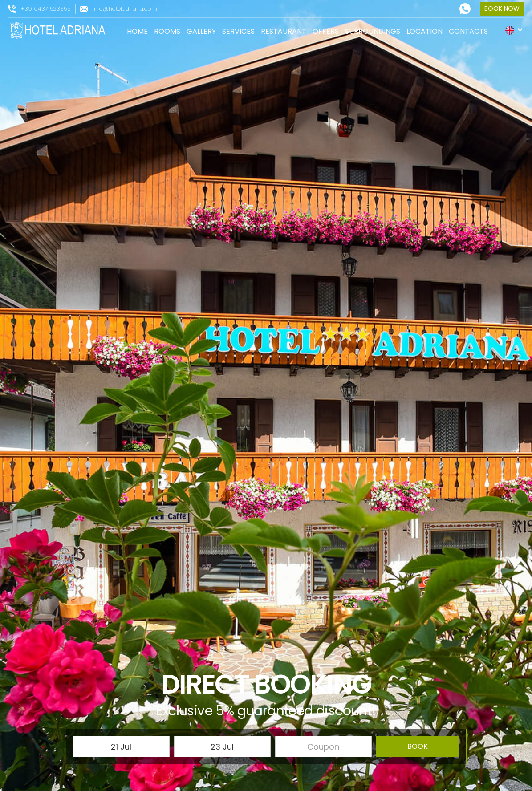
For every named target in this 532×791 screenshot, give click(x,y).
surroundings (373, 31)
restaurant (284, 31)
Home (137, 31)
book (418, 746)
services (238, 31)
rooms (167, 31)
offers (326, 31)
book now (502, 8)
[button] (514, 30)
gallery (201, 31)
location (424, 31)
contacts (468, 31)
